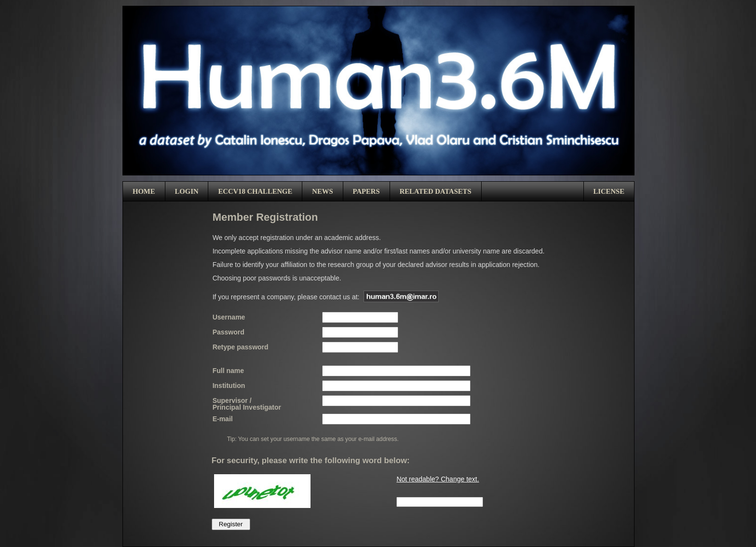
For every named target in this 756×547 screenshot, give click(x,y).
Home (144, 191)
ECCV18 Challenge (255, 191)
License (609, 191)
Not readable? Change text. (438, 479)
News (322, 191)
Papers (366, 191)
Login (187, 191)
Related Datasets (436, 191)
